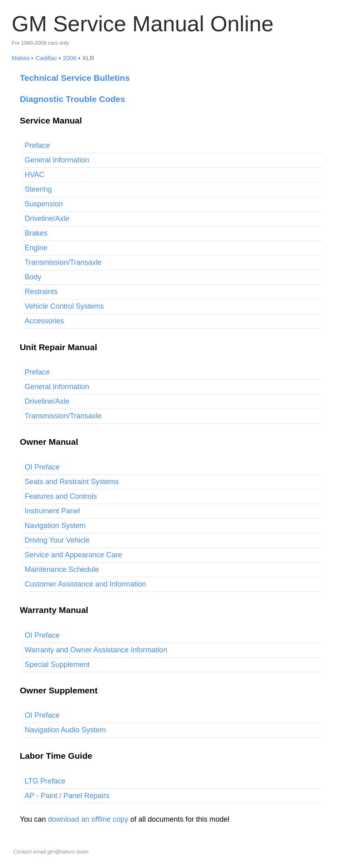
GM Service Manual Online (143, 24)
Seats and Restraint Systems (72, 482)
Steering (38, 189)
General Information (57, 160)
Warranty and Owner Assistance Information (96, 650)
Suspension (44, 204)
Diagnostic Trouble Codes (73, 99)
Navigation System (55, 526)
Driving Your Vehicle (57, 540)
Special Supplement (57, 665)
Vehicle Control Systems (64, 306)
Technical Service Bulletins (75, 78)
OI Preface (42, 467)
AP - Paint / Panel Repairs (67, 796)
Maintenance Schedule (62, 569)
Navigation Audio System (65, 730)
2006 (70, 58)
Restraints (41, 292)
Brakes (36, 233)
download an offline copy (88, 819)
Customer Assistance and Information (85, 584)
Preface (37, 145)
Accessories (44, 321)
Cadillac (46, 58)
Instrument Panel (52, 511)
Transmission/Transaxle (63, 262)
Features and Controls (61, 496)
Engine (36, 248)
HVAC (35, 175)
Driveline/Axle (47, 219)
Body (33, 277)
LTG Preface (45, 781)
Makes (21, 58)
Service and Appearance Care (73, 555)
